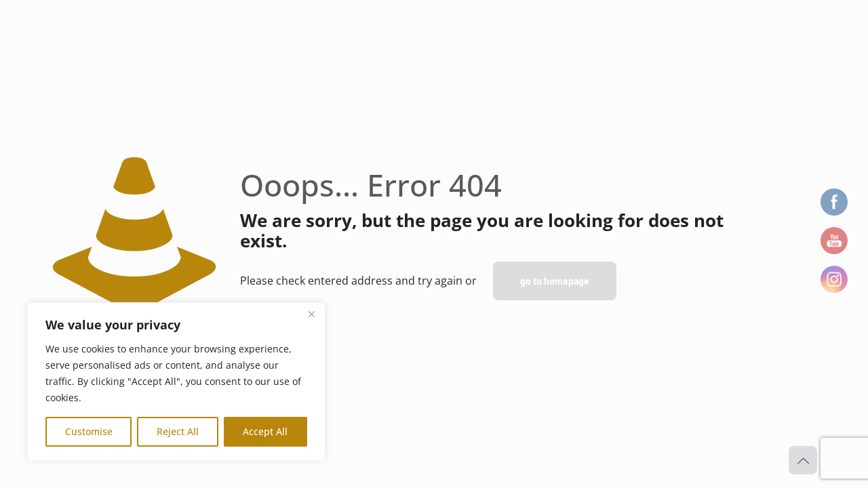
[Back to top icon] (803, 460)
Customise (89, 431)
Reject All (178, 431)
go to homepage (555, 281)
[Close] (311, 314)
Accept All (265, 431)
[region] (176, 382)
